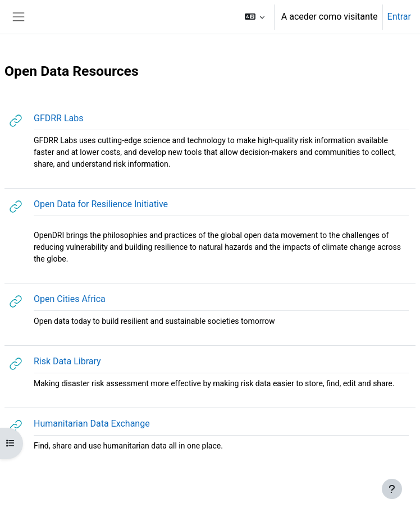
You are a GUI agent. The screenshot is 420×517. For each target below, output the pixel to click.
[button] (254, 17)
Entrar (399, 17)
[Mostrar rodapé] (392, 489)
